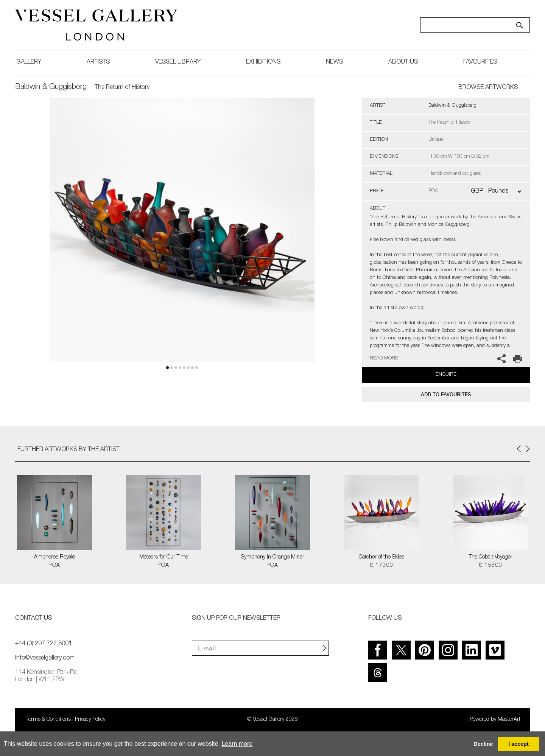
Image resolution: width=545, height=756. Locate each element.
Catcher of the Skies (381, 557)
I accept (519, 744)
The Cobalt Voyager (491, 557)
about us (403, 62)
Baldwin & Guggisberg (51, 87)
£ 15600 (491, 566)
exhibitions (263, 62)
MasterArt (509, 720)
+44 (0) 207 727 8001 (44, 644)
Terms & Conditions (49, 720)
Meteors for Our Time (164, 557)
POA (54, 566)
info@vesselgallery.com (45, 658)
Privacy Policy (90, 720)
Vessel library (178, 62)
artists (98, 62)
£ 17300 (382, 566)
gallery (29, 62)
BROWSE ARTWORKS (488, 88)
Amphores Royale (54, 557)
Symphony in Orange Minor (273, 557)
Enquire (446, 375)
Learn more (237, 744)
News (334, 62)
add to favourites (446, 394)
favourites (480, 62)
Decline (483, 744)
